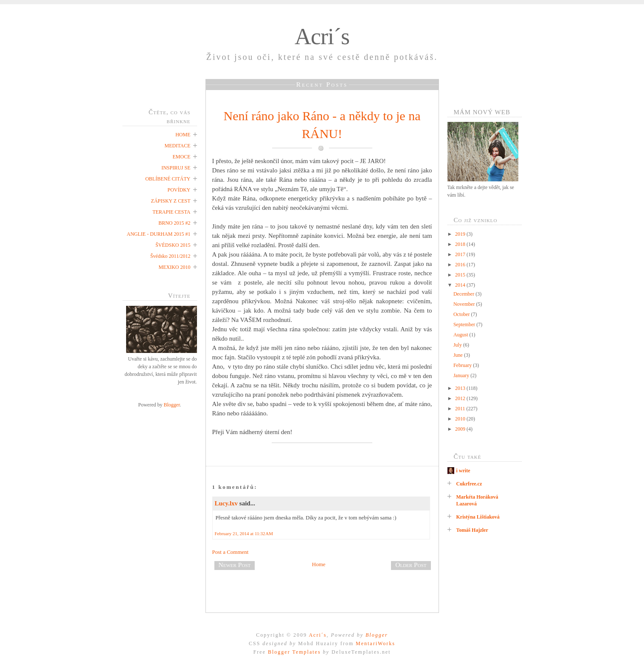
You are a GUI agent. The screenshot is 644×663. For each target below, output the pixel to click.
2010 (461, 419)
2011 (461, 409)
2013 (461, 388)
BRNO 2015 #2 (174, 223)
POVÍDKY (179, 190)
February (463, 365)
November (465, 304)
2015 (461, 275)
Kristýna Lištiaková (478, 517)
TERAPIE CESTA (171, 212)
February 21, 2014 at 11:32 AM (244, 533)
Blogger (172, 405)
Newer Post (235, 565)
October (462, 314)
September (465, 324)
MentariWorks (375, 643)
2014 (461, 285)
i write (463, 471)
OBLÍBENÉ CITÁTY (168, 179)
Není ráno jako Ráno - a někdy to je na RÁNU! (322, 125)
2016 (461, 265)
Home (319, 564)
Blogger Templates (294, 652)
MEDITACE (177, 146)
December (464, 294)
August (461, 335)
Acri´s (322, 37)
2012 (461, 398)
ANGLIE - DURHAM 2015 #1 (159, 234)
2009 (461, 429)
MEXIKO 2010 (175, 267)
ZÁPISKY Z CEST (171, 201)
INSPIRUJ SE (176, 168)
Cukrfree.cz (469, 484)
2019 (461, 234)
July (458, 345)
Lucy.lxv (226, 503)
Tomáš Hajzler (472, 530)
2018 (461, 244)
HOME (183, 135)
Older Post (411, 565)
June (459, 355)
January (462, 375)
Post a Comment (231, 552)
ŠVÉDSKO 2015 (173, 245)
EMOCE (182, 157)
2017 (461, 254)
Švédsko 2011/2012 (170, 256)
